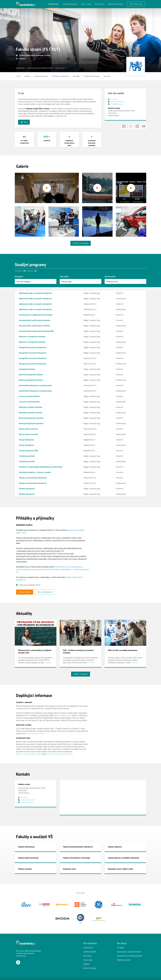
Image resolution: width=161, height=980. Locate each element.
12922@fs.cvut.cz (118, 104)
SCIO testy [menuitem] (100, 4)
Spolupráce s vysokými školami (129, 952)
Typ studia (64, 277)
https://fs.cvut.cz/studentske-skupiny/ (60, 754)
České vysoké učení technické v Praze (40, 68)
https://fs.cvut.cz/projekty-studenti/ (28, 754)
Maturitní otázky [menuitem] (116, 4)
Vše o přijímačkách (45, 592)
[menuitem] (41, 76)
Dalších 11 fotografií (81, 243)
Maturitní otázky (90, 968)
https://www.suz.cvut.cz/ (35, 733)
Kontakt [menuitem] (107, 76)
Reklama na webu (124, 960)
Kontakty (121, 948)
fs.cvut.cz (114, 99)
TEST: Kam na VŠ (136, 4)
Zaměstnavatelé (90, 952)
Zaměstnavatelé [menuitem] (70, 4)
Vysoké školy (20, 68)
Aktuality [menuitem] (76, 76)
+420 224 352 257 (118, 102)
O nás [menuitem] (18, 76)
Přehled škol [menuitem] (53, 4)
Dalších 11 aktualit (81, 674)
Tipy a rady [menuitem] (86, 4)
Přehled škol (88, 948)
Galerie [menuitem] (27, 76)
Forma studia (110, 277)
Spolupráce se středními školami (130, 956)
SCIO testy (87, 956)
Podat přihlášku (25, 592)
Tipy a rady (88, 960)
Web (24, 122)
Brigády (86, 964)
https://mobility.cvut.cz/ (63, 715)
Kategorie (19, 277)
